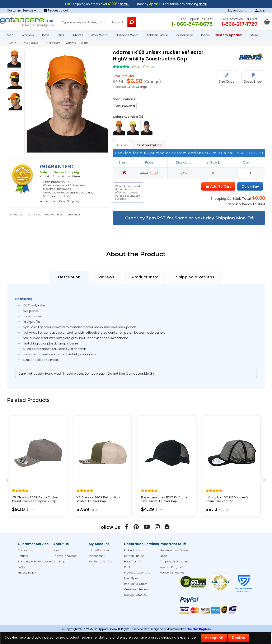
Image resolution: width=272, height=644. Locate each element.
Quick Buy (250, 186)
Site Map (59, 561)
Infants (79, 35)
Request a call (56, 10)
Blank (122, 145)
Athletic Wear (159, 35)
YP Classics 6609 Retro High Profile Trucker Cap (98, 499)
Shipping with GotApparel (35, 561)
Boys (48, 35)
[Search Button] (132, 22)
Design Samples (135, 595)
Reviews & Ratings (172, 573)
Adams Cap (16, 214)
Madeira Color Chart (138, 573)
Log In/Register (99, 550)
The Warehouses (65, 556)
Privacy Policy (27, 573)
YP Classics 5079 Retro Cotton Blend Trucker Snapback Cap (35, 499)
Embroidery (132, 550)
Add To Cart (218, 186)
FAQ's (21, 567)
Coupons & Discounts (174, 561)
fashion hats (73, 214)
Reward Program (171, 567)
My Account (237, 10)
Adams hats (34, 214)
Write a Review (143, 67)
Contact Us (25, 550)
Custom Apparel (230, 35)
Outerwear (186, 35)
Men (12, 35)
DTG (127, 567)
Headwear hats (53, 214)
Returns (23, 556)
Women (29, 35)
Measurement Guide (174, 550)
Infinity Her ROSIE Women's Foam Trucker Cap (227, 499)
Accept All (214, 638)
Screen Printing (134, 556)
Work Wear (101, 35)
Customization (149, 145)
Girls (63, 35)
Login (260, 10)
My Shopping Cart (101, 561)
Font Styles (131, 578)
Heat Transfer (133, 561)
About (57, 550)
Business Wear (129, 35)
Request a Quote (136, 584)
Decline (238, 638)
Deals (205, 35)
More (256, 35)
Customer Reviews (137, 589)
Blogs (163, 556)
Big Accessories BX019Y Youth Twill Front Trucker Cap (164, 499)
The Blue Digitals (198, 629)
